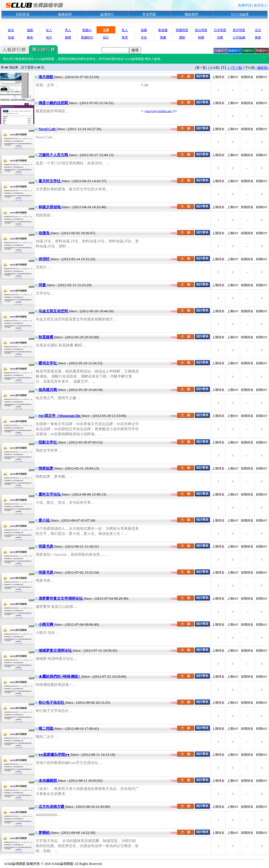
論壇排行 (107, 14)
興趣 (163, 37)
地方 (49, 37)
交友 (144, 37)
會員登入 (261, 5)
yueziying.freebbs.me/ (158, 111)
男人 (68, 30)
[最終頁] (262, 68)
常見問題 (149, 14)
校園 (201, 37)
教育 (125, 37)
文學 (106, 30)
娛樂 (144, 30)
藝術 (30, 37)
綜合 (11, 30)
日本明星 (220, 30)
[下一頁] (236, 68)
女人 (49, 30)
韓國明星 (182, 30)
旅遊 (11, 37)
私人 (125, 30)
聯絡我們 (191, 14)
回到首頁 (23, 14)
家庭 (258, 37)
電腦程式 (87, 37)
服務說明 (65, 14)
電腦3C (87, 30)
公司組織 (239, 37)
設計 (106, 37)
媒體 (68, 37)
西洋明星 (239, 30)
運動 (182, 37)
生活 (258, 30)
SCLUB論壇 (240, 14)
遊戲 (30, 30)
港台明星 (201, 30)
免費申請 (245, 5)
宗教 (220, 37)
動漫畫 (163, 30)
